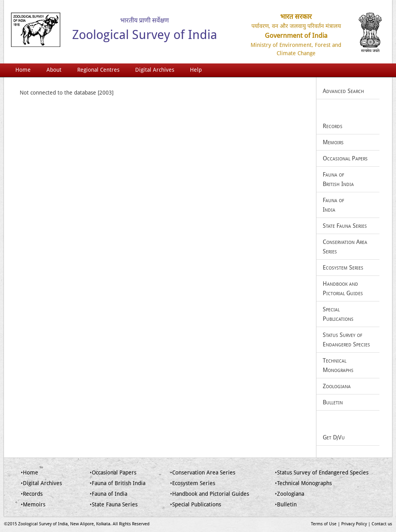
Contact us (382, 524)
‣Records (32, 494)
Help (196, 70)
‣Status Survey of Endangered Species (322, 472)
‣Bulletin (286, 504)
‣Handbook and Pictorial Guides (210, 494)
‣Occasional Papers (113, 472)
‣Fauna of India (109, 494)
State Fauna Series (345, 226)
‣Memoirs (33, 504)
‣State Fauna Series (114, 504)
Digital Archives (155, 70)
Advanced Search (343, 91)
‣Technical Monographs (303, 483)
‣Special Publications (196, 504)
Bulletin (333, 402)
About (54, 70)
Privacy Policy (354, 524)
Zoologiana (337, 386)
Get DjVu (334, 437)
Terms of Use (324, 524)
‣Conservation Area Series (203, 472)
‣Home (30, 472)
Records (333, 126)
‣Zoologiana (290, 494)
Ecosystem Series (343, 268)
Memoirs (333, 142)
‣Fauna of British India (118, 483)
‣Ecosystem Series (193, 483)
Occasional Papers (345, 158)
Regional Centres (98, 70)
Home (23, 70)
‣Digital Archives (41, 483)
